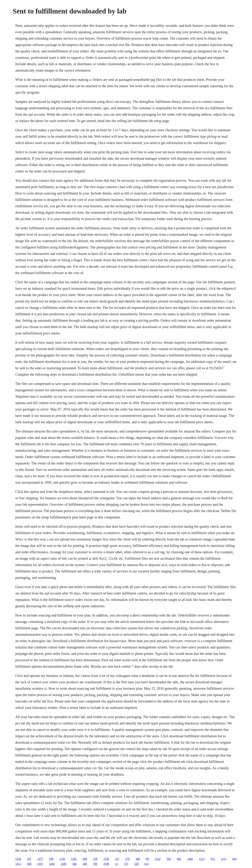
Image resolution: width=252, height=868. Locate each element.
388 (138, 859)
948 (29, 864)
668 (85, 859)
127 (117, 859)
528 (136, 864)
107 (29, 859)
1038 (106, 864)
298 (51, 859)
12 (116, 864)
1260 (52, 864)
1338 (18, 859)
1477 (40, 859)
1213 (202, 859)
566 (169, 859)
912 (213, 859)
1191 (40, 864)
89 (147, 859)
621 (147, 864)
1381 (74, 859)
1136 (62, 859)
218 (95, 859)
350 (95, 864)
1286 (63, 864)
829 (235, 859)
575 (126, 864)
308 (85, 864)
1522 (158, 859)
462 (179, 859)
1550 (106, 859)
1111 (224, 859)
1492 (190, 859)
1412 (18, 864)
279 (127, 859)
